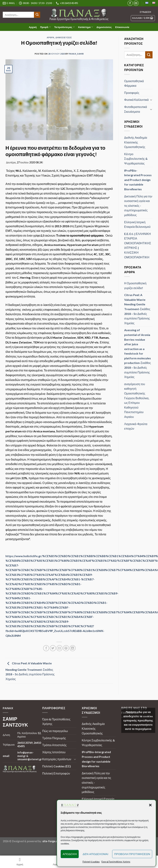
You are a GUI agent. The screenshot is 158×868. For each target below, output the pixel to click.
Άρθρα (51, 37)
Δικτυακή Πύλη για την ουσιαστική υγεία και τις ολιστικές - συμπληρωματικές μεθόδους (138, 206)
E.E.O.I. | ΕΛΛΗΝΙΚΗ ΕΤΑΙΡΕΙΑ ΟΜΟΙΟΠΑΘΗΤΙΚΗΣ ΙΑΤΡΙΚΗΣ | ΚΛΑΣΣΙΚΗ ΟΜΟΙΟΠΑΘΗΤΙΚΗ (138, 245)
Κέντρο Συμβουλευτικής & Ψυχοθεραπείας (136, 159)
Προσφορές (132, 93)
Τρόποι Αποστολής (54, 745)
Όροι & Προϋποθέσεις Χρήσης (56, 722)
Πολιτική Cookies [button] (91, 862)
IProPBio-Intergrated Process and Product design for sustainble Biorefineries (138, 180)
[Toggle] (151, 100)
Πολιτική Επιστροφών (56, 773)
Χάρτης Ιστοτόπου (54, 752)
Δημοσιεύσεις (104, 27)
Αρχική (33, 27)
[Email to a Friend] (59, 648)
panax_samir (76, 54)
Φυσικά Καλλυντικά (136, 100)
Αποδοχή (70, 854)
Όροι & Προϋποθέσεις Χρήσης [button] (116, 862)
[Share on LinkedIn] (73, 648)
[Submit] (37, 15)
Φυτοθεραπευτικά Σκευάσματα (136, 109)
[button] (150, 805)
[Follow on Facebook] (130, 3)
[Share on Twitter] (53, 648)
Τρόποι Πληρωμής (54, 738)
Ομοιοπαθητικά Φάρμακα (134, 83)
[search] (18, 15)
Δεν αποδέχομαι (95, 854)
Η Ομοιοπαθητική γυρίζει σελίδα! (135, 286)
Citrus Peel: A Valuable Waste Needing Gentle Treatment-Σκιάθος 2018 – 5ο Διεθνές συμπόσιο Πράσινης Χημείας (30, 671)
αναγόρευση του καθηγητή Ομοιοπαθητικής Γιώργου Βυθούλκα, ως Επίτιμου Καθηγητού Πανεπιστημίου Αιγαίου (137, 400)
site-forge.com (52, 841)
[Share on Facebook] (46, 648)
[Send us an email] (136, 3)
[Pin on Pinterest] (66, 648)
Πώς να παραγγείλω (55, 731)
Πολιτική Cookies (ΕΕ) (57, 766)
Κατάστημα (86, 27)
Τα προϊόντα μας (64, 27)
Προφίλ (45, 27)
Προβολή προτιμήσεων (132, 854)
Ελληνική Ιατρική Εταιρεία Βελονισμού (137, 224)
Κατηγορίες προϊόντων (57, 759)
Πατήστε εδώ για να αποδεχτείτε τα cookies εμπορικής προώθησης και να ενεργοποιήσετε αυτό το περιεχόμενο (138, 720)
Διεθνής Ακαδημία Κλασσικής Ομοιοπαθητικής (136, 142)
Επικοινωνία (122, 27)
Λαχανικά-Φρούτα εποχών (136, 426)
